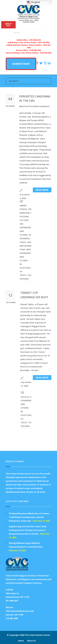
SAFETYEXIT (8, 25)
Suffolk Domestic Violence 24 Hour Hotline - (25, 45)
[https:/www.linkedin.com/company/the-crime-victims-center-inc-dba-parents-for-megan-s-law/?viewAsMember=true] (50, 63)
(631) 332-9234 (44, 42)
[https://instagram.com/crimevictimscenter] (45, 63)
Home (21, 641)
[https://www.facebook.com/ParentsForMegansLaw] (38, 63)
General (25, 397)
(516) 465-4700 (35, 50)
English (34, 2)
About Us (32, 641)
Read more (42, 190)
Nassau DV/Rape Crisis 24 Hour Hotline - (23, 53)
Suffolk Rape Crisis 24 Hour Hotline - (23, 42)
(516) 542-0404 (46, 53)
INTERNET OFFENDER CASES (29, 238)
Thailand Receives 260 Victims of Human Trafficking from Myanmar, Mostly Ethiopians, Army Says (29, 517)
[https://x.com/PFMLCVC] (41, 63)
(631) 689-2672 (35, 40)
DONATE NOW (21, 64)
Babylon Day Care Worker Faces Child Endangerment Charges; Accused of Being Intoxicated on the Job (28, 530)
